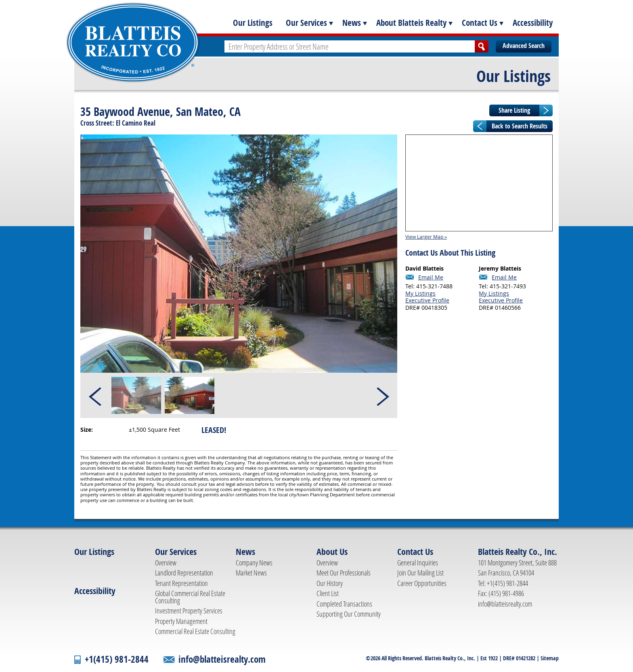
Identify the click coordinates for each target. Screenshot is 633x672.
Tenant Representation (181, 583)
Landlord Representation (184, 573)
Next (382, 395)
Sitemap (550, 658)
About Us (332, 552)
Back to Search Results (520, 126)
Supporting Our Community (349, 614)
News (352, 23)
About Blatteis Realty (411, 23)
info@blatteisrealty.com (505, 604)
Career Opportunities (422, 583)
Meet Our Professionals (344, 573)
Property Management (181, 621)
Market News (251, 573)
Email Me (431, 277)
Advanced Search (524, 46)
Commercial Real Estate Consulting (195, 631)
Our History (330, 583)
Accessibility (533, 23)
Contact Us (480, 23)
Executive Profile (427, 300)
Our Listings (253, 23)
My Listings (420, 293)
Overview (166, 563)
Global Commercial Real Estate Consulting (190, 597)
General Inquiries (418, 563)
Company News (254, 563)
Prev (96, 395)
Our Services (306, 23)
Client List (328, 593)
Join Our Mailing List (420, 573)
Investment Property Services (189, 611)
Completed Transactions (344, 604)
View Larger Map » (426, 237)
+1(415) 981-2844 (117, 659)
